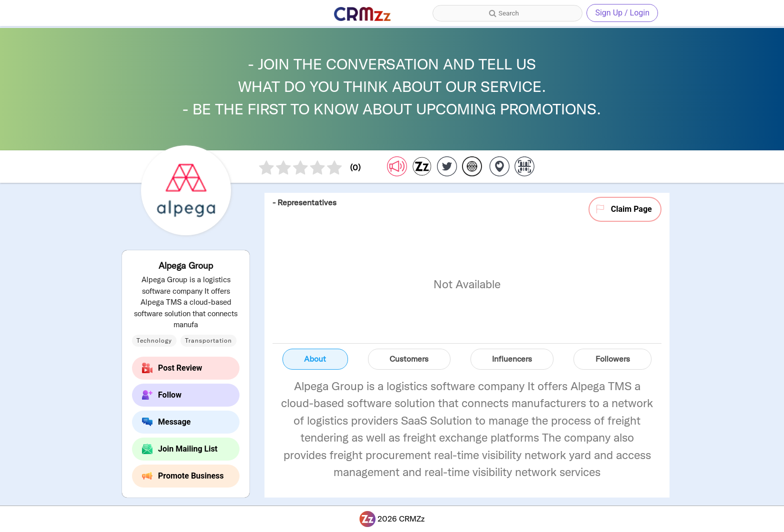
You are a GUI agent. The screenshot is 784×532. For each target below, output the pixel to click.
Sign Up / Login (622, 13)
